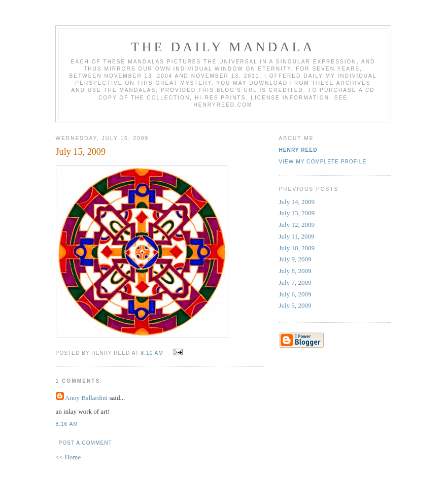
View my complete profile (323, 162)
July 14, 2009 (297, 202)
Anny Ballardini (86, 398)
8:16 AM (67, 424)
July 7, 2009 (295, 282)
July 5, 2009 (295, 305)
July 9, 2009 (295, 259)
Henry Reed (298, 150)
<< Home (68, 457)
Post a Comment (85, 443)
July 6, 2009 (295, 294)
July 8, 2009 (295, 271)
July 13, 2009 (297, 213)
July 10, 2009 (297, 248)
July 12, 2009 (297, 225)
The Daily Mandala (223, 47)
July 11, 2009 (297, 236)
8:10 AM (152, 353)
